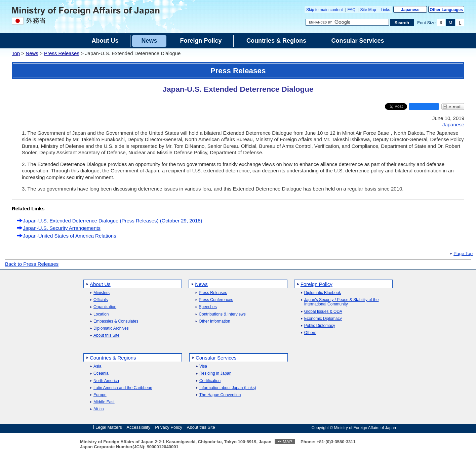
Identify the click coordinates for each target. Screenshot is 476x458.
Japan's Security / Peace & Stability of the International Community (342, 302)
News (32, 53)
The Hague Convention (220, 395)
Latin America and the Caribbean (123, 388)
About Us (100, 284)
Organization (105, 307)
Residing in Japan (215, 373)
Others (310, 333)
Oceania (101, 373)
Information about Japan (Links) (228, 388)
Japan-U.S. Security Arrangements (62, 228)
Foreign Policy (316, 284)
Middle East (104, 402)
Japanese (410, 10)
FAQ (352, 10)
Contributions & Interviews (222, 314)
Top (16, 53)
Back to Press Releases (32, 264)
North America (106, 381)
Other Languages (446, 10)
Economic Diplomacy (323, 319)
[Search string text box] (347, 22)
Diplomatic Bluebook (323, 293)
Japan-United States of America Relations (70, 236)
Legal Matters (109, 427)
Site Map (368, 10)
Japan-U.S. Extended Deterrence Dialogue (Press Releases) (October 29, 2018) (113, 221)
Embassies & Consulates (116, 321)
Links (386, 10)
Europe (100, 395)
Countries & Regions (113, 358)
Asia (97, 366)
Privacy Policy (169, 427)
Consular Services (216, 358)
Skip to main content (325, 10)
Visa (203, 366)
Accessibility (139, 427)
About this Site (106, 336)
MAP (287, 442)
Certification (210, 381)
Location (101, 314)
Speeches (208, 307)
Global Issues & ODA (323, 312)
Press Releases (62, 53)
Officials (101, 300)
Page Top (463, 254)
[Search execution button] (402, 23)
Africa (99, 409)
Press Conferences (216, 300)
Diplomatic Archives (111, 328)
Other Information (214, 321)
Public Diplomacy (320, 326)
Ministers (102, 293)
